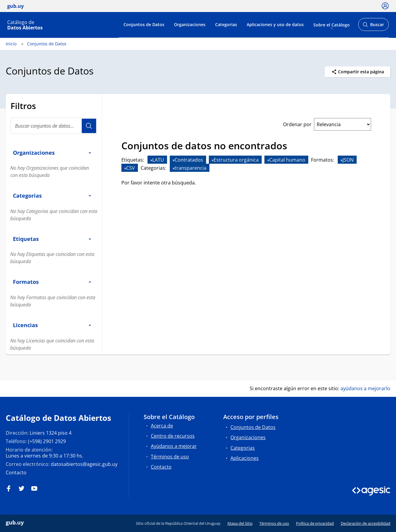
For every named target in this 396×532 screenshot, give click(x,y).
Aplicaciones (245, 458)
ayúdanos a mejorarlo (365, 388)
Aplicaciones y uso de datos (275, 24)
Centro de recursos (173, 436)
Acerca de (162, 426)
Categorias (226, 24)
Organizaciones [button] (52, 152)
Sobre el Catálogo (332, 24)
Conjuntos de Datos (144, 24)
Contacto (16, 473)
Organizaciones (190, 24)
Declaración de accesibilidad (366, 523)
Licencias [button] (52, 325)
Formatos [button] (52, 282)
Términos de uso (170, 457)
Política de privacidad (315, 523)
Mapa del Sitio (240, 523)
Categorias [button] (52, 195)
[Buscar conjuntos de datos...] (54, 126)
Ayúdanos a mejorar (174, 446)
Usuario (89, 126)
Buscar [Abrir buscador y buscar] (373, 26)
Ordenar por (297, 124)
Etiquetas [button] (52, 239)
